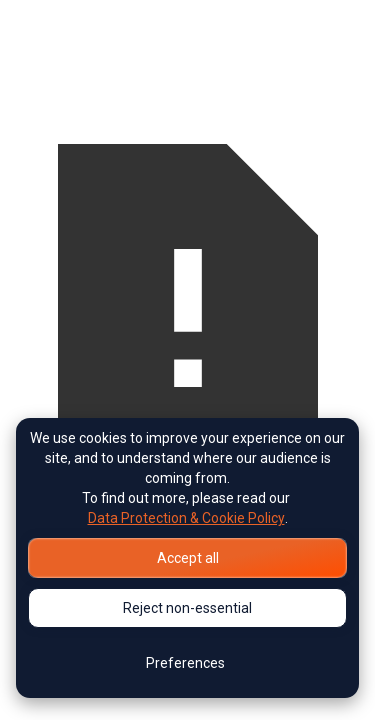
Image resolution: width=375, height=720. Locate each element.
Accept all (188, 558)
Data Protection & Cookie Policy (186, 518)
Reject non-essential (187, 608)
